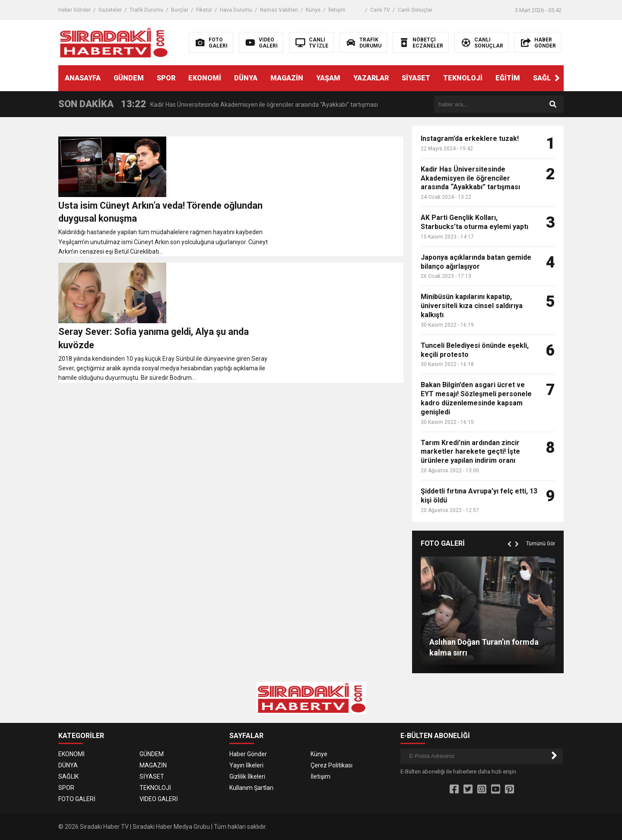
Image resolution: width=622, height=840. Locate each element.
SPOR (166, 78)
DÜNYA (246, 78)
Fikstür (204, 10)
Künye (313, 10)
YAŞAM (328, 78)
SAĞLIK (545, 78)
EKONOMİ (205, 78)
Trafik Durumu (146, 10)
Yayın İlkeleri (246, 765)
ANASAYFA (83, 78)
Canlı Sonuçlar (415, 10)
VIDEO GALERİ (159, 799)
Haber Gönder (75, 10)
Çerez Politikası (332, 765)
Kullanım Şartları (251, 788)
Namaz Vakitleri (279, 10)
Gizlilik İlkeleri (247, 776)
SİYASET (416, 78)
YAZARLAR (371, 78)
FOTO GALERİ (77, 799)
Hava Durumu (236, 10)
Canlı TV (380, 10)
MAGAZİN (287, 78)
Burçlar (180, 10)
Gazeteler (110, 10)
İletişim (337, 10)
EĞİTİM (508, 78)
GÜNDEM (129, 78)
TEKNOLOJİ (463, 78)
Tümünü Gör (541, 544)
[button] (557, 78)
